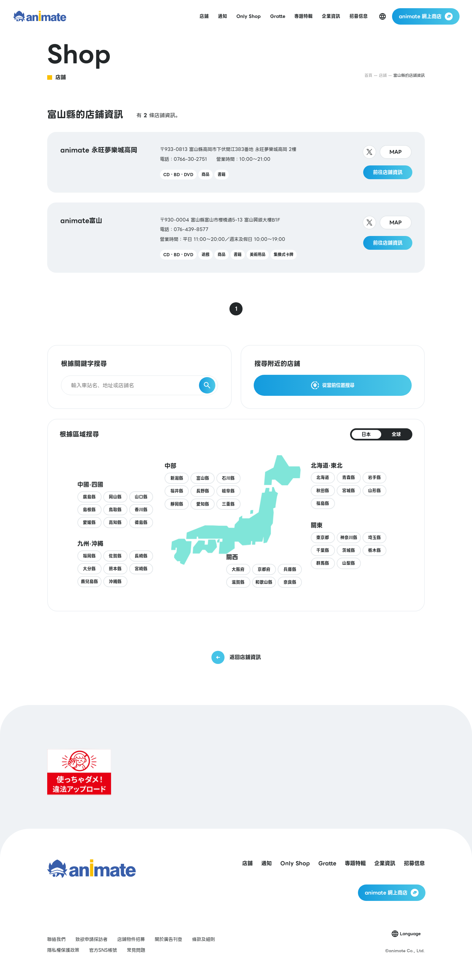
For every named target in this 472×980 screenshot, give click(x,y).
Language (410, 934)
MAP (396, 152)
